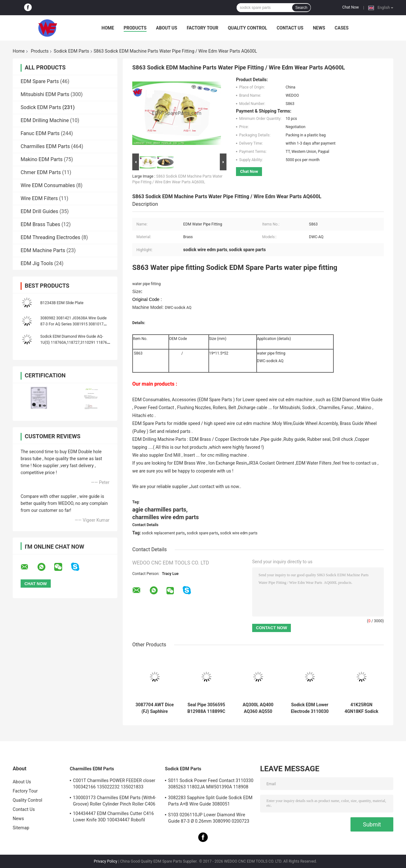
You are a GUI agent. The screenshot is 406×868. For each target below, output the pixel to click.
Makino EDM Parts (42, 159)
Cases (342, 28)
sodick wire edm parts (239, 533)
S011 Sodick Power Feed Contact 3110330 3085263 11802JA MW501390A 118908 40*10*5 (211, 785)
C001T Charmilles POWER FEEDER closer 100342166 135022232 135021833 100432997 (114, 785)
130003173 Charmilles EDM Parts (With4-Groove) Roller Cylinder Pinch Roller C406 (115, 801)
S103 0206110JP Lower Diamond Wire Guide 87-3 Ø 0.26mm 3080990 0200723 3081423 (209, 819)
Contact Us (290, 28)
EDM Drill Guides (39, 211)
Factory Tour (203, 28)
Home (108, 28)
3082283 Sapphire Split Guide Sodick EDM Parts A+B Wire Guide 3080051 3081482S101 (210, 802)
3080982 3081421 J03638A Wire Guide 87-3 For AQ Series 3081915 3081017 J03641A (73, 324)
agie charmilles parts (159, 509)
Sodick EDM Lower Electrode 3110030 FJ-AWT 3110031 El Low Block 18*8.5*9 (310, 708)
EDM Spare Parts (40, 81)
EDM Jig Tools (37, 263)
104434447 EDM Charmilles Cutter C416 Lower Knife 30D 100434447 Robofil (113, 817)
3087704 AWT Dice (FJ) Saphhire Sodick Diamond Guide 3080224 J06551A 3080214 (155, 708)
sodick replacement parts (163, 533)
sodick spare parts (203, 533)
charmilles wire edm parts (166, 517)
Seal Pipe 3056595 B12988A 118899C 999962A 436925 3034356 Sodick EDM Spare (206, 708)
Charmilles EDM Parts (45, 146)
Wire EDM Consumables (48, 185)
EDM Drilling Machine (45, 120)
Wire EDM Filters (39, 198)
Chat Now (350, 7)
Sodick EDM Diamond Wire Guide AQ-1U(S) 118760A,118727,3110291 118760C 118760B (76, 343)
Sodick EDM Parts (71, 51)
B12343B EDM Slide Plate (62, 303)
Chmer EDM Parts (41, 172)
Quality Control (247, 28)
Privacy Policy (106, 861)
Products (135, 28)
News (319, 28)
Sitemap (21, 828)
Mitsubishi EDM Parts (45, 94)
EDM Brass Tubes (40, 224)
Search (301, 8)
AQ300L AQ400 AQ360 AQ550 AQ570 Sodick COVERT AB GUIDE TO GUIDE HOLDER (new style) (258, 708)
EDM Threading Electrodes (50, 237)
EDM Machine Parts (43, 250)
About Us (167, 28)
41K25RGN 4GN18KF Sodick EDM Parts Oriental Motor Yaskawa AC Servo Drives (362, 708)
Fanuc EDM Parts (40, 133)
